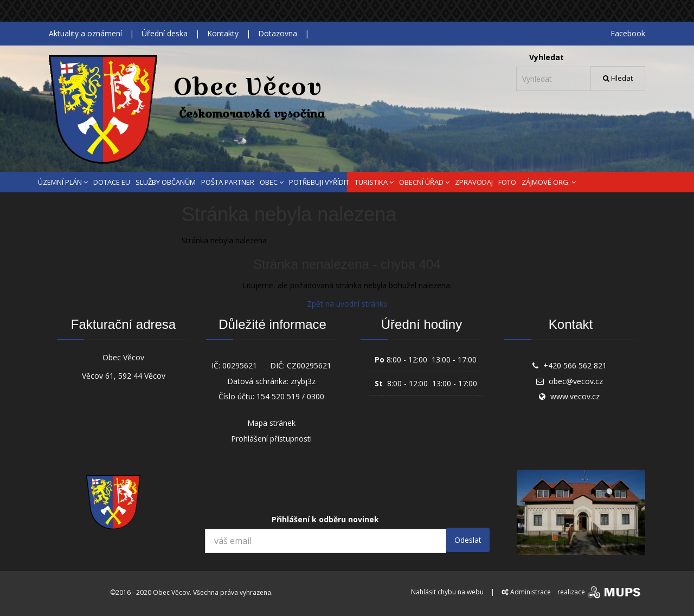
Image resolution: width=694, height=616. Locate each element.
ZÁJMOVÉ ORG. (549, 182)
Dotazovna (278, 33)
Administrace (526, 592)
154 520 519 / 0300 (290, 396)
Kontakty (223, 33)
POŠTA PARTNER (228, 182)
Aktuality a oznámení (85, 33)
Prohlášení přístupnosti (271, 439)
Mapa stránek (271, 423)
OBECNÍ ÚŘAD (424, 182)
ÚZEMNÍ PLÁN (63, 182)
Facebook (628, 33)
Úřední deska (165, 33)
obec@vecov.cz (576, 381)
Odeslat (468, 540)
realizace (600, 592)
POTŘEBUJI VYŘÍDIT (319, 182)
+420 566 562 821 (575, 365)
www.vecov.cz (575, 396)
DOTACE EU (112, 182)
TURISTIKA (374, 182)
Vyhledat (547, 57)
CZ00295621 (309, 365)
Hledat (618, 78)
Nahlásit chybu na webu (447, 592)
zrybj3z (303, 381)
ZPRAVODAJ (474, 182)
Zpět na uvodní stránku (347, 304)
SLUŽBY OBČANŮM (166, 182)
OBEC (272, 182)
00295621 (240, 365)
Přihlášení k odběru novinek (325, 519)
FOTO (507, 182)
